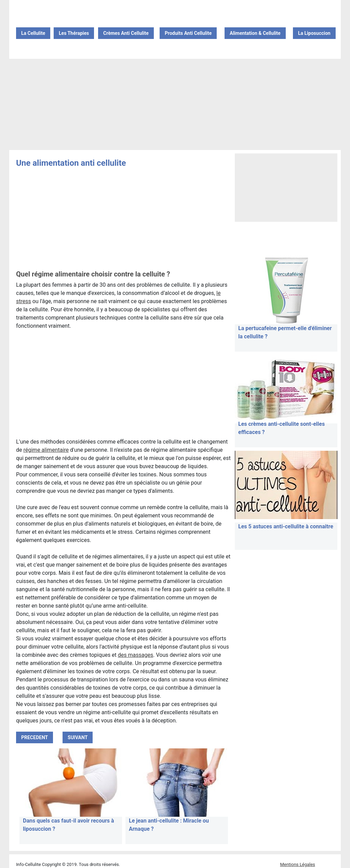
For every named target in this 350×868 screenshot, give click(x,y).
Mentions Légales (297, 864)
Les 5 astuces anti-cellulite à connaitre (286, 526)
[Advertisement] (175, 105)
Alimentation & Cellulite (255, 33)
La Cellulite (33, 33)
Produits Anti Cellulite (188, 33)
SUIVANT (78, 737)
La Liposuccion (314, 33)
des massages (136, 655)
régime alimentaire (46, 450)
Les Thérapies (74, 33)
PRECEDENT (35, 737)
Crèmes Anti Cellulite (126, 33)
